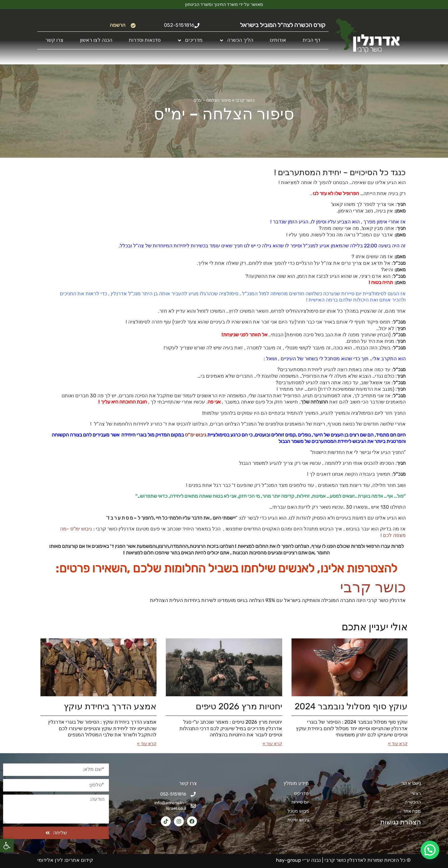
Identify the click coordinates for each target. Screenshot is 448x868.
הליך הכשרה (236, 40)
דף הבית (312, 40)
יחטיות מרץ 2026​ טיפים (239, 706)
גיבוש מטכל (298, 811)
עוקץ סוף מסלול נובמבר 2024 (351, 706)
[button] (7, 846)
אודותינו (278, 40)
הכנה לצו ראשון (96, 40)
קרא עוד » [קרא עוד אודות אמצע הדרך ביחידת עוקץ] (147, 744)
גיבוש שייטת (298, 820)
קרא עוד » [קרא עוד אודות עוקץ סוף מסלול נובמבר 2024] (398, 744)
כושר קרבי (245, 100)
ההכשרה (413, 802)
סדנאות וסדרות (145, 40)
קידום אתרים (79, 860)
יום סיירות (300, 802)
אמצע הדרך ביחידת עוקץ (110, 706)
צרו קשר (54, 40)
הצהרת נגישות (397, 822)
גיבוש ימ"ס (196, 435)
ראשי (416, 793)
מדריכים (190, 40)
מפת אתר (412, 811)
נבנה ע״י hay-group (298, 860)
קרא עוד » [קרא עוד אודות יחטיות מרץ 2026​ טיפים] (272, 744)
